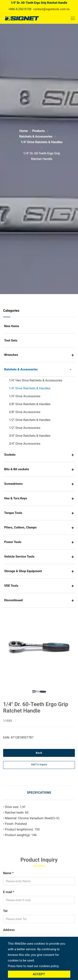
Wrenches (11, 355)
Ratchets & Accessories (36, 136)
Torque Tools (13, 513)
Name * (8, 873)
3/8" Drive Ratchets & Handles (30, 404)
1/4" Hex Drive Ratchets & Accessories (36, 380)
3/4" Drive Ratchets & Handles (30, 436)
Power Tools (13, 542)
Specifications (39, 793)
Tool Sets (11, 340)
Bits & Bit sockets (17, 469)
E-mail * (9, 892)
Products (39, 131)
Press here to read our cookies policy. (34, 966)
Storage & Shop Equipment (23, 571)
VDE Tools (11, 586)
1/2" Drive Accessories (25, 428)
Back (39, 753)
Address (9, 930)
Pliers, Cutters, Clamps (20, 527)
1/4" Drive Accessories (25, 396)
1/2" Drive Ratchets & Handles (30, 420)
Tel (5, 911)
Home (24, 131)
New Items (12, 326)
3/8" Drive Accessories (25, 412)
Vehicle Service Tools (19, 557)
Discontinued (13, 600)
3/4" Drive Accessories (25, 444)
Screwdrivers (13, 484)
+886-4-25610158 (20, 9)
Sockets (10, 455)
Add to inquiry (39, 765)
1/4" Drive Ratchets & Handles (41, 142)
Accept (39, 974)
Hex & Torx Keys (16, 498)
